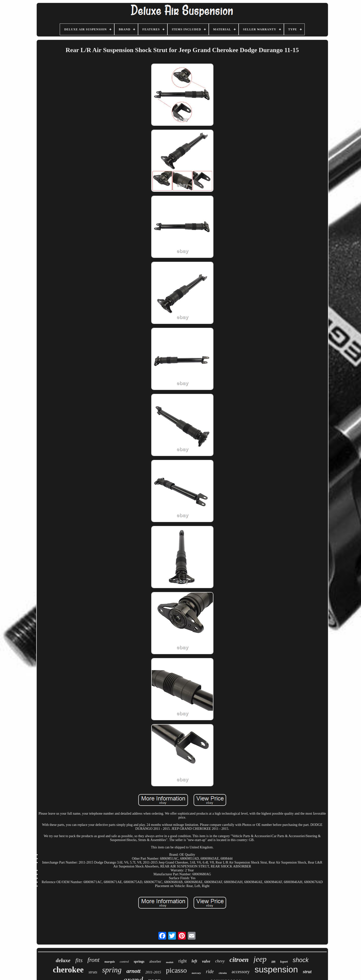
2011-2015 (153, 972)
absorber (155, 962)
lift (273, 962)
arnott (134, 971)
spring (112, 970)
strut (307, 972)
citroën (223, 973)
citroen (239, 960)
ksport (284, 962)
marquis (110, 962)
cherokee (68, 970)
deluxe (63, 960)
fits (79, 960)
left (194, 961)
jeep (260, 959)
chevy (220, 961)
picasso (176, 970)
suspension (276, 969)
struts (93, 972)
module (170, 962)
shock (301, 960)
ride (210, 971)
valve (206, 961)
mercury (196, 973)
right (183, 961)
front (93, 960)
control (124, 962)
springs (139, 962)
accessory (241, 972)
